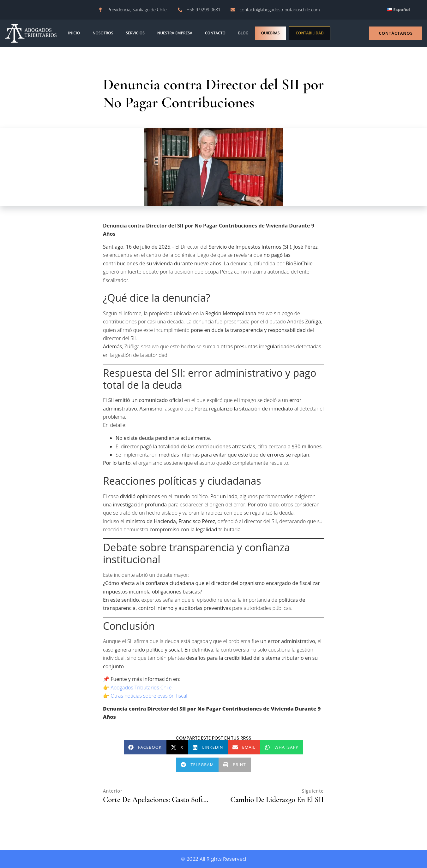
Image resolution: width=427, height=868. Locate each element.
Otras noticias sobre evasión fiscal (149, 696)
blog (243, 33)
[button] (145, 747)
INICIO (74, 33)
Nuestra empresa (175, 33)
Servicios (135, 33)
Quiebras (271, 33)
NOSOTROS (103, 33)
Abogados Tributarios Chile (141, 688)
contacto (215, 33)
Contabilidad (310, 33)
